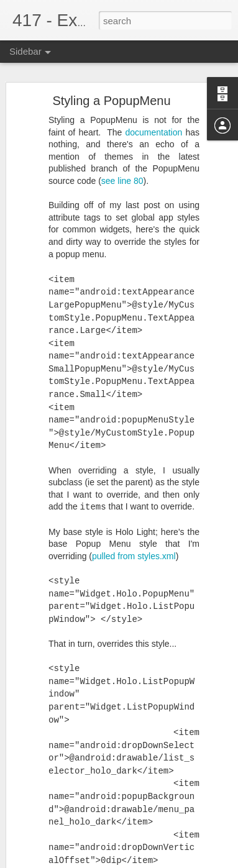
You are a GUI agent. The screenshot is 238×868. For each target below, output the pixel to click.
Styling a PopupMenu (111, 90)
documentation (153, 121)
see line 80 (122, 170)
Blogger (181, 861)
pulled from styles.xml (134, 545)
